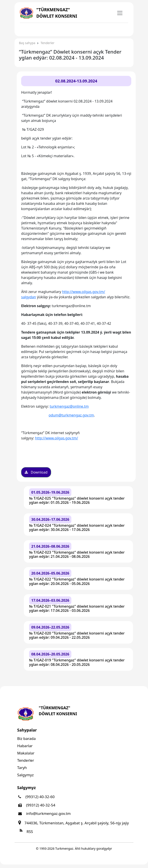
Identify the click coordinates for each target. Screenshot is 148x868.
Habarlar (25, 746)
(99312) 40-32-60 (36, 797)
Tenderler (47, 43)
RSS (25, 832)
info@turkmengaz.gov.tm (44, 813)
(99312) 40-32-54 (36, 805)
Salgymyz (25, 775)
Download (36, 472)
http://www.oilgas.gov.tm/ (84, 292)
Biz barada (26, 738)
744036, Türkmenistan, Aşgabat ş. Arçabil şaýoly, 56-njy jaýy (73, 823)
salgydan (29, 297)
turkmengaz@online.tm (69, 406)
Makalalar (26, 753)
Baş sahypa (27, 43)
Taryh (22, 768)
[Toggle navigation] (28, 29)
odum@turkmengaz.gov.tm (71, 415)
